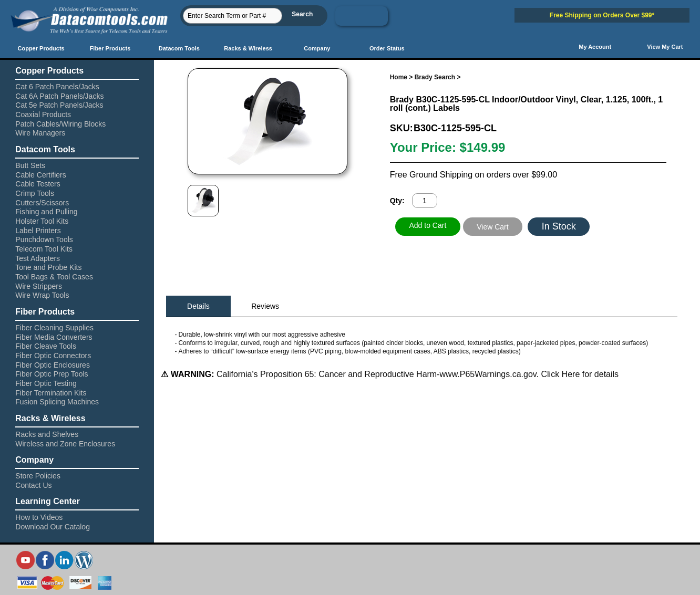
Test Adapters (38, 258)
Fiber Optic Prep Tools (52, 374)
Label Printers (38, 231)
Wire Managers (40, 133)
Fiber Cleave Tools (46, 346)
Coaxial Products (43, 114)
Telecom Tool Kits (44, 249)
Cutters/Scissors (42, 203)
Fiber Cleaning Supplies (54, 328)
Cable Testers (38, 184)
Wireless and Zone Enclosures (65, 444)
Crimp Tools (35, 193)
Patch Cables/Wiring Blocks (60, 124)
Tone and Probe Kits (48, 267)
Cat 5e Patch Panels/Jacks (59, 105)
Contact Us (33, 485)
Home (399, 77)
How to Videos (39, 517)
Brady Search (435, 77)
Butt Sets (30, 165)
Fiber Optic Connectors (53, 356)
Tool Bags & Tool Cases (54, 277)
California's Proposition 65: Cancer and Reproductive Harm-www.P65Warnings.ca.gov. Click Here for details (416, 374)
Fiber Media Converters (54, 337)
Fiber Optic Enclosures (53, 365)
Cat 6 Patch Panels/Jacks (57, 87)
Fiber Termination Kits (51, 393)
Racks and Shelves (47, 434)
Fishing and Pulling (46, 212)
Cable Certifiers (40, 175)
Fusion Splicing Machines (57, 402)
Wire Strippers (39, 286)
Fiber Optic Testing (46, 383)
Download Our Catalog (53, 527)
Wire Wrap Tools (42, 295)
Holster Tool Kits (42, 221)
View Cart (492, 227)
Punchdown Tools (44, 239)
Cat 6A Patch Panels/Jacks (59, 96)
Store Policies (38, 476)
